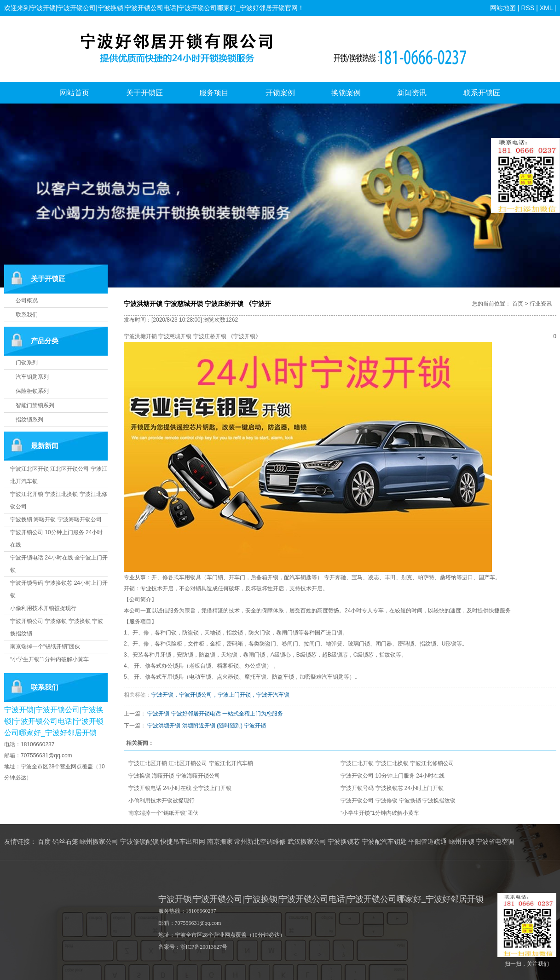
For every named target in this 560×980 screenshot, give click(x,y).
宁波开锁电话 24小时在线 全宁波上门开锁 (180, 788)
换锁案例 (346, 93)
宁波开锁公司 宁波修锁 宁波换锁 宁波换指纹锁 (398, 801)
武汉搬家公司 (307, 842)
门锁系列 (27, 363)
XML (546, 8)
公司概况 (27, 300)
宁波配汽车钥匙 (384, 842)
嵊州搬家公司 (99, 842)
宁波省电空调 (495, 842)
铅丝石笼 (65, 842)
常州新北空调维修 (260, 842)
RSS (528, 8)
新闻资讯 (412, 93)
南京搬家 (220, 842)
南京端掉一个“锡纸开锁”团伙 (45, 646)
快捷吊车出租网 (183, 842)
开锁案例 (280, 93)
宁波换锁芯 (344, 842)
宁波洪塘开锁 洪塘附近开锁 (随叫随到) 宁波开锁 (207, 726)
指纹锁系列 (29, 420)
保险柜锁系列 (32, 391)
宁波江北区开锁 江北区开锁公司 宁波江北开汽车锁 (191, 763)
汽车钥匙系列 (32, 377)
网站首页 (75, 93)
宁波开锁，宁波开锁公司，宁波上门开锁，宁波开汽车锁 (220, 695)
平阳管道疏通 (427, 842)
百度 (44, 842)
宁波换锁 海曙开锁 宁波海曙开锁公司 (56, 519)
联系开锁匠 (482, 93)
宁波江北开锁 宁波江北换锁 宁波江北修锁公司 (397, 763)
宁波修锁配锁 (139, 842)
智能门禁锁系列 (35, 405)
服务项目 (214, 93)
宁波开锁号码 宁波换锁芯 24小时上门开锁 (392, 788)
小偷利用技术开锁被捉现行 (43, 608)
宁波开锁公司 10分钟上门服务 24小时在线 (392, 776)
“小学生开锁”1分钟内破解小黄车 (49, 659)
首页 (518, 304)
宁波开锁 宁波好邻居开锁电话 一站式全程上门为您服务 (215, 714)
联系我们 (27, 315)
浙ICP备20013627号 (204, 947)
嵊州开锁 (462, 842)
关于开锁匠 (144, 93)
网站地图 (503, 8)
